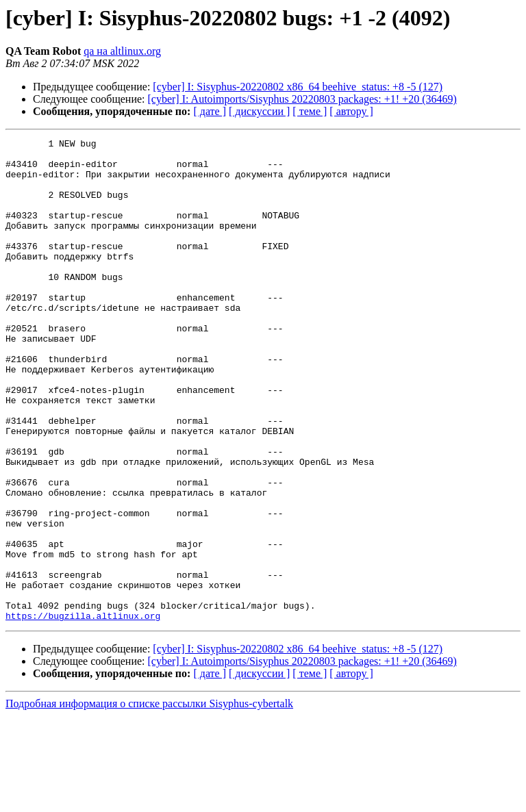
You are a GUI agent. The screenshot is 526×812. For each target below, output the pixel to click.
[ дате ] (210, 111)
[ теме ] (310, 111)
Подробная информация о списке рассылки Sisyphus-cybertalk (149, 800)
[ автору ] (351, 111)
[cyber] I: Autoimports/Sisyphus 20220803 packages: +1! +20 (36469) (302, 99)
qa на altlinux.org (122, 51)
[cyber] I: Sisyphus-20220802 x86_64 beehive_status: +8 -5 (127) (298, 87)
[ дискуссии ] (259, 111)
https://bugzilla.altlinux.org (83, 712)
